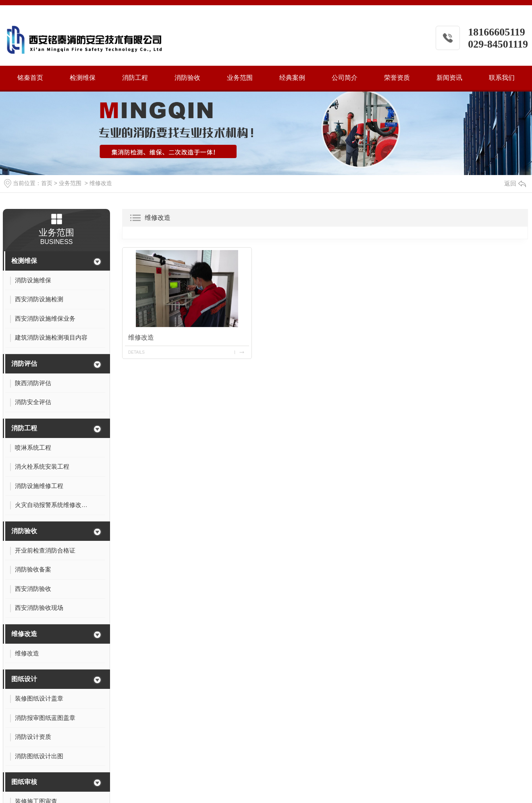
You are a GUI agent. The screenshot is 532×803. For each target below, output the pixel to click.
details (136, 352)
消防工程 (135, 78)
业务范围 (240, 78)
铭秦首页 (30, 78)
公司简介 (345, 78)
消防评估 (24, 364)
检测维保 (83, 78)
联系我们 (502, 78)
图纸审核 (24, 782)
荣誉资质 (397, 78)
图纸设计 (24, 679)
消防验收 (187, 78)
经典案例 (292, 78)
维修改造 (101, 183)
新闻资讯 (449, 78)
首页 (47, 183)
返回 (515, 183)
